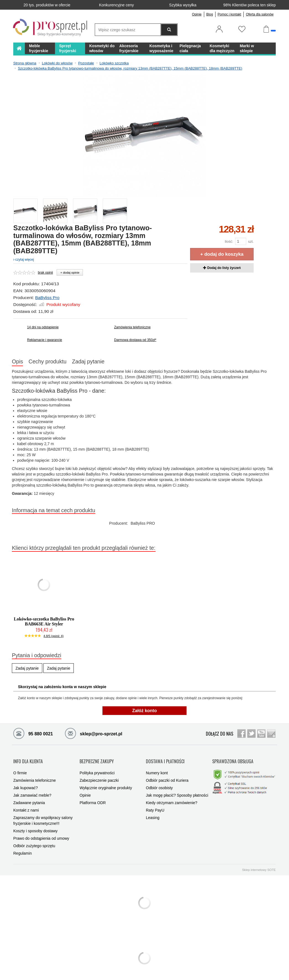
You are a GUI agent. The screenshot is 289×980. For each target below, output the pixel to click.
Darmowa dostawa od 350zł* (135, 340)
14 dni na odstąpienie (43, 327)
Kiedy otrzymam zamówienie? (172, 797)
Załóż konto (145, 711)
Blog (210, 14)
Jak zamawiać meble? (32, 789)
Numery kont (157, 767)
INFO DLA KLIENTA (28, 759)
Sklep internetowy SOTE (259, 864)
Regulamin (23, 847)
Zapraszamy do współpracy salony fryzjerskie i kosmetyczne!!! (43, 815)
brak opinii (45, 273)
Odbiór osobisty (159, 782)
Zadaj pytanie (88, 361)
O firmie (20, 767)
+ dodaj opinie (70, 273)
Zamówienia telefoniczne (132, 327)
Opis (17, 361)
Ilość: (229, 241)
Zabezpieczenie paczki (99, 775)
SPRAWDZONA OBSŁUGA (233, 759)
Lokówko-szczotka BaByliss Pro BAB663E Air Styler (44, 621)
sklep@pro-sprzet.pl (89, 733)
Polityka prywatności (97, 767)
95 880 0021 (33, 733)
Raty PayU (155, 804)
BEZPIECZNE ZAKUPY (97, 759)
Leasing (153, 812)
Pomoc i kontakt (229, 14)
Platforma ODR (93, 797)
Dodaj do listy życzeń (222, 268)
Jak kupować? (26, 782)
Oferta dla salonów (260, 14)
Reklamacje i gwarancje (45, 340)
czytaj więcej (24, 260)
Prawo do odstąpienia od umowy (41, 833)
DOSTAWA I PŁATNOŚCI (165, 759)
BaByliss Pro (47, 298)
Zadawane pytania (29, 797)
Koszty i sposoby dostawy (35, 825)
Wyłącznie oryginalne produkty (106, 782)
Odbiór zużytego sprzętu (34, 840)
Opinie (197, 14)
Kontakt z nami (26, 804)
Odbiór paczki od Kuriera (167, 775)
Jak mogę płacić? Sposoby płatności (177, 789)
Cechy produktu (47, 361)
